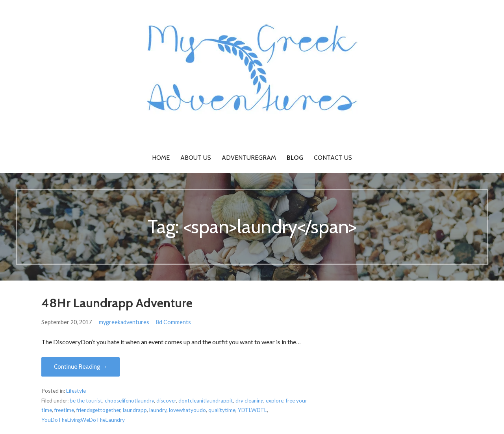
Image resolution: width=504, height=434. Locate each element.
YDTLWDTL (252, 410)
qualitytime (222, 410)
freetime (64, 410)
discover (166, 401)
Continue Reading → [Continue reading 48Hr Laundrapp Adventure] (81, 367)
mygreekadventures (124, 322)
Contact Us (333, 158)
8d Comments (173, 322)
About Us (196, 158)
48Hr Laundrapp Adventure (117, 303)
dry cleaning (249, 401)
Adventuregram (249, 158)
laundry (158, 410)
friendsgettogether (98, 410)
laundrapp (135, 410)
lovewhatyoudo (187, 410)
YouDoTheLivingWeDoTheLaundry (83, 420)
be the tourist (86, 401)
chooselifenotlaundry (129, 401)
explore (275, 401)
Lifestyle (76, 391)
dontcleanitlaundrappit (206, 401)
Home (161, 158)
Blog (295, 158)
